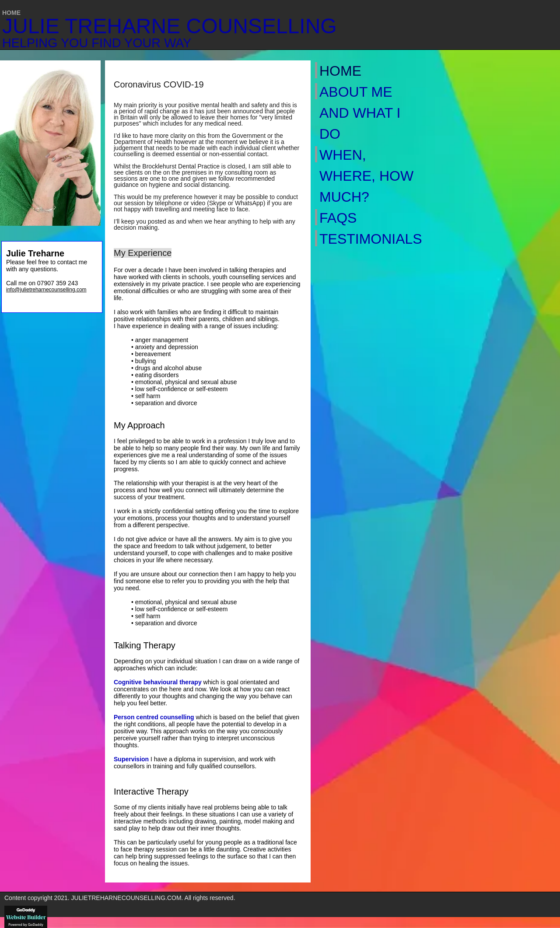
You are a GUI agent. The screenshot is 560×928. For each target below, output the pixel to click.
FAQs (338, 218)
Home (340, 71)
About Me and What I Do (360, 113)
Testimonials (367, 239)
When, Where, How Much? (366, 176)
